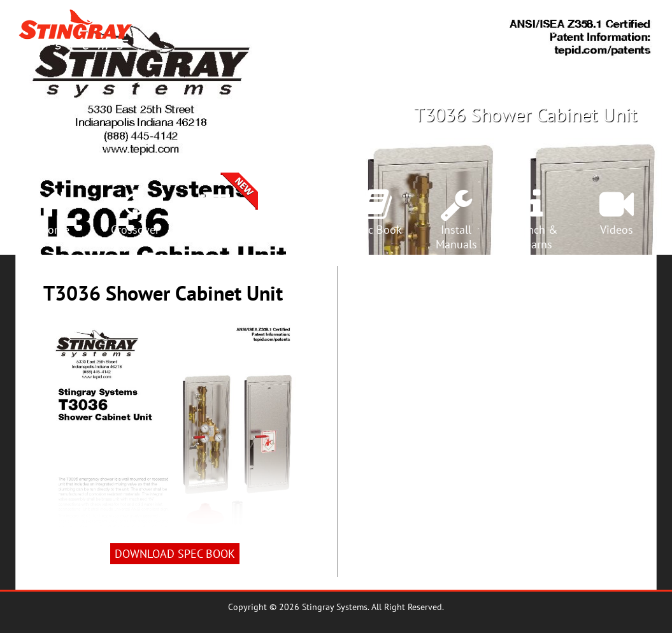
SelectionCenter (215, 237)
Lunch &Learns (537, 237)
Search (621, 31)
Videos (617, 230)
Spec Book (376, 230)
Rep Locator (495, 31)
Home (55, 230)
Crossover (563, 31)
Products (429, 31)
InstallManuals (456, 237)
